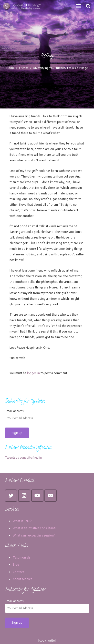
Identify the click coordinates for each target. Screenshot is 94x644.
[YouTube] (37, 496)
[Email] (51, 496)
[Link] (22, 6)
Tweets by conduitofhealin (23, 458)
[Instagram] (24, 496)
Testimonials (21, 557)
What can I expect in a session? (34, 535)
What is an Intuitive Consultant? (35, 528)
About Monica (22, 579)
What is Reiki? (22, 521)
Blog (16, 565)
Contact (18, 572)
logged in (33, 373)
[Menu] (78, 6)
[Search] (88, 6)
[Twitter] (11, 496)
